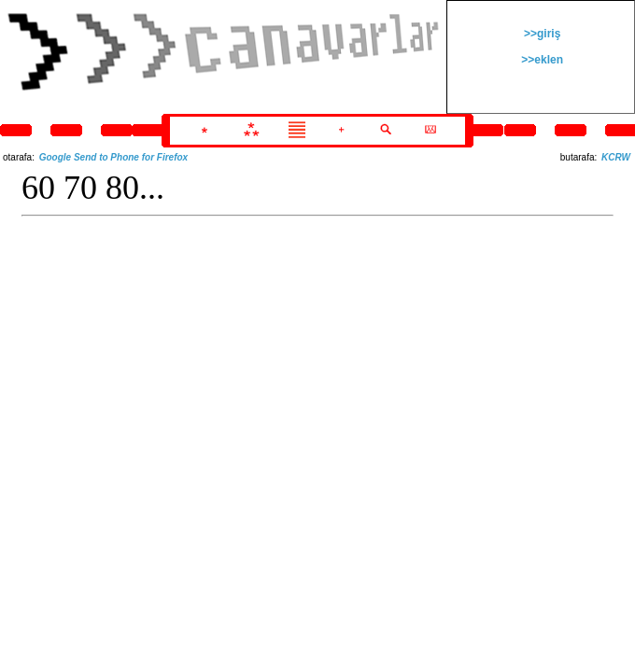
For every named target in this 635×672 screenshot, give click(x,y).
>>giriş (541, 34)
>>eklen (541, 60)
